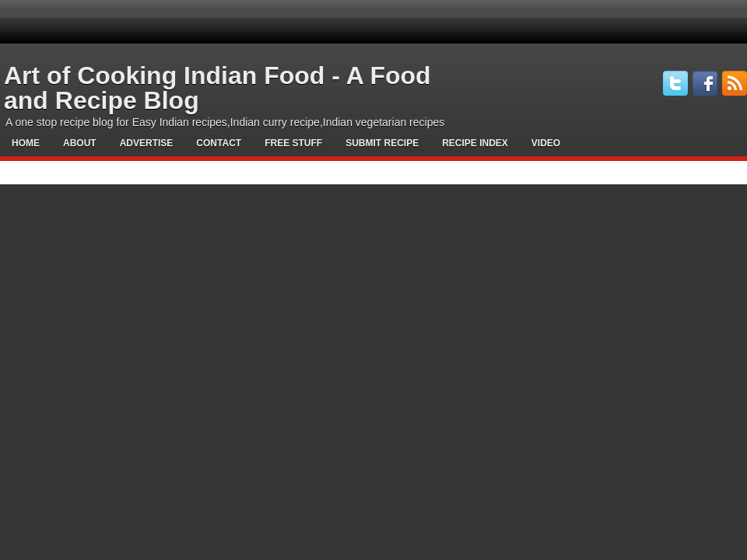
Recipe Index (475, 143)
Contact (219, 143)
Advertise (147, 143)
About (80, 143)
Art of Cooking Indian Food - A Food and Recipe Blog (217, 88)
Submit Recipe (382, 143)
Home (26, 143)
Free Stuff (293, 143)
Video (546, 143)
